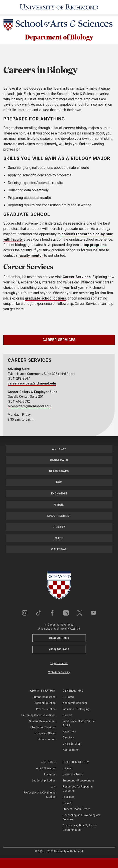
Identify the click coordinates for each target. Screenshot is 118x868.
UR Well (67, 804)
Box (59, 483)
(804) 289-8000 (59, 639)
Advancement (47, 740)
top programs (95, 245)
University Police (73, 775)
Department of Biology (59, 37)
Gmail (59, 505)
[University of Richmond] (59, 7)
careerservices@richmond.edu (32, 384)
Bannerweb (59, 461)
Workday (59, 450)
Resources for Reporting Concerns (78, 789)
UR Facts (68, 698)
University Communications (38, 716)
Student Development (42, 722)
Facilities (68, 798)
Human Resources (44, 698)
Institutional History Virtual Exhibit (79, 724)
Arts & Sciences (46, 769)
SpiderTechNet (59, 517)
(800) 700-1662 (59, 650)
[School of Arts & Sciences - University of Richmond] (59, 26)
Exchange (59, 494)
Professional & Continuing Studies (40, 795)
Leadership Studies (44, 781)
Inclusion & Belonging (76, 710)
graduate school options (45, 299)
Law (53, 787)
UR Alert (68, 769)
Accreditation (71, 750)
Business (50, 775)
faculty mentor (31, 256)
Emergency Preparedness (79, 781)
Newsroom (69, 732)
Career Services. (77, 278)
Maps (59, 539)
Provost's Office (46, 710)
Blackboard (59, 472)
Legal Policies (59, 664)
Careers (68, 716)
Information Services (43, 728)
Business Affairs (45, 734)
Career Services (59, 340)
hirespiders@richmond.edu (29, 407)
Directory (68, 738)
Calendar (59, 550)
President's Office (45, 704)
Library (59, 528)
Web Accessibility (59, 673)
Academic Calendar (75, 704)
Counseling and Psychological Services (81, 818)
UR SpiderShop (72, 744)
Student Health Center (76, 810)
